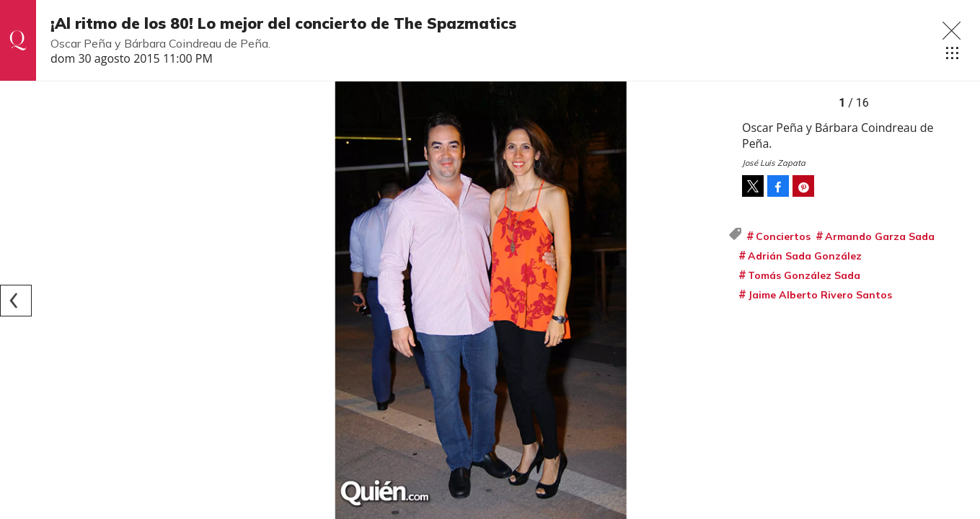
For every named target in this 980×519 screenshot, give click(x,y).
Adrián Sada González (805, 256)
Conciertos (783, 236)
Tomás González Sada (804, 275)
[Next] (712, 301)
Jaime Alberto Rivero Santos (820, 295)
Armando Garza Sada (880, 236)
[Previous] (16, 301)
